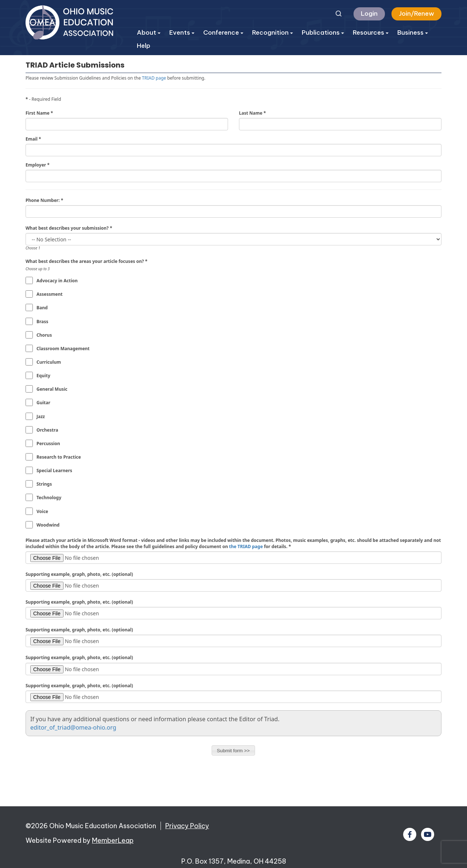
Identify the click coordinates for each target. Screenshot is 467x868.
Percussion (48, 443)
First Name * (39, 113)
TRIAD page (154, 78)
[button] (233, 750)
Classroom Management (63, 349)
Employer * (38, 165)
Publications (323, 32)
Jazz (41, 416)
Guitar (43, 403)
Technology (49, 498)
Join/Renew (416, 14)
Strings (44, 484)
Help (144, 46)
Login (369, 14)
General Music (52, 389)
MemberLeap (113, 840)
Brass (42, 322)
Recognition (273, 32)
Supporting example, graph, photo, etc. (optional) (79, 574)
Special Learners (54, 471)
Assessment (49, 294)
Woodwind (48, 525)
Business (413, 32)
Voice (42, 511)
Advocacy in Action (57, 281)
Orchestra (47, 430)
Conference (223, 32)
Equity (43, 376)
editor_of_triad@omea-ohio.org (73, 727)
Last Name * (252, 113)
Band (42, 308)
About (149, 32)
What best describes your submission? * (69, 228)
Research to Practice (59, 457)
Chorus (44, 335)
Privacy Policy (187, 826)
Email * (33, 139)
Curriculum (49, 362)
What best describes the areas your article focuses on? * (86, 261)
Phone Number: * (44, 200)
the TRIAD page (246, 546)
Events (182, 32)
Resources (371, 32)
